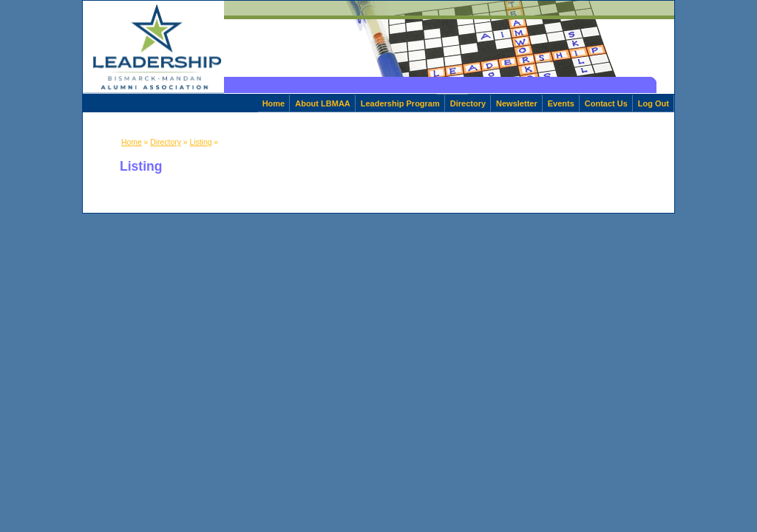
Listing (200, 142)
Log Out (654, 103)
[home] (153, 47)
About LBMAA (323, 103)
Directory (468, 103)
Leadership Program (400, 103)
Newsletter (517, 103)
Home (274, 103)
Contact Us (606, 103)
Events (561, 103)
